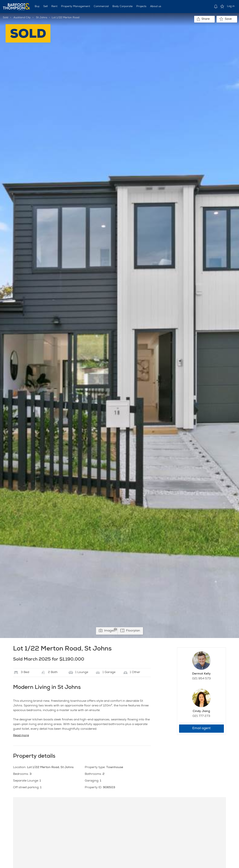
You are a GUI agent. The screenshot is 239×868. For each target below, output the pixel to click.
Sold (6, 18)
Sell (45, 7)
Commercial (101, 7)
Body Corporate (122, 7)
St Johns (42, 18)
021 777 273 (201, 716)
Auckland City (22, 18)
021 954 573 (201, 679)
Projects (141, 7)
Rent (54, 7)
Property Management (76, 7)
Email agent (201, 728)
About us (156, 7)
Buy (37, 7)
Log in (231, 6)
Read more (21, 736)
